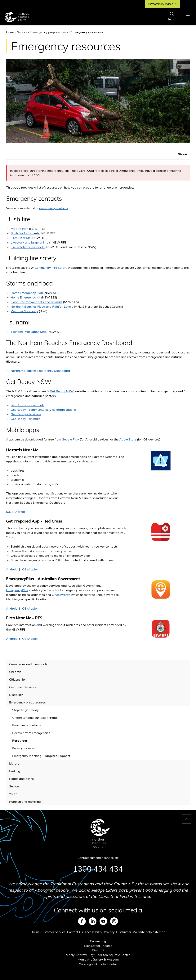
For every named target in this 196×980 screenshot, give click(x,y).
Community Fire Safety (51, 268)
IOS (9, 512)
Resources (20, 740)
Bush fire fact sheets (25, 233)
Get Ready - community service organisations (43, 410)
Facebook (82, 921)
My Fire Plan (20, 229)
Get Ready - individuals (28, 405)
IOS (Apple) (30, 569)
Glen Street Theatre (98, 946)
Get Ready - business (26, 414)
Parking (15, 771)
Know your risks (23, 748)
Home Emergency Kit (26, 297)
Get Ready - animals (25, 419)
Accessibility (93, 932)
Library (14, 763)
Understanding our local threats (35, 718)
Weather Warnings (24, 311)
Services (23, 32)
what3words (61, 595)
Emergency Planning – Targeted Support (41, 756)
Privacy (109, 932)
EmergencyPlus (17, 590)
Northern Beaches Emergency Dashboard (40, 371)
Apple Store (128, 439)
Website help (142, 932)
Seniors (14, 786)
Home (10, 32)
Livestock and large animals (31, 242)
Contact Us (75, 932)
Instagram (114, 921)
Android (19, 512)
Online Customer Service (48, 932)
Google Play (70, 439)
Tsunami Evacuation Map (29, 332)
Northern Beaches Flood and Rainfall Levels (42, 307)
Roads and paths (21, 779)
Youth (13, 794)
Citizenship (17, 679)
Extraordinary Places (163, 4)
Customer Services (22, 687)
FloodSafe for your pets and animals (36, 302)
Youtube (103, 921)
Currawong (98, 941)
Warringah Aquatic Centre (98, 964)
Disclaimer (124, 932)
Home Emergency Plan (27, 293)
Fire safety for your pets (28, 247)
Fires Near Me (21, 238)
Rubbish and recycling (25, 802)
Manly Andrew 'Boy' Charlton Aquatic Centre (98, 955)
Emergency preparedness (50, 32)
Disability (16, 695)
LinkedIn (93, 921)
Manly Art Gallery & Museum (98, 959)
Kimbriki (98, 950)
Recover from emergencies (31, 733)
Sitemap (159, 932)
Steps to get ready (26, 710)
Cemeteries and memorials (28, 664)
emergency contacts (54, 208)
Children (15, 672)
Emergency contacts (27, 725)
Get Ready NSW (62, 391)
